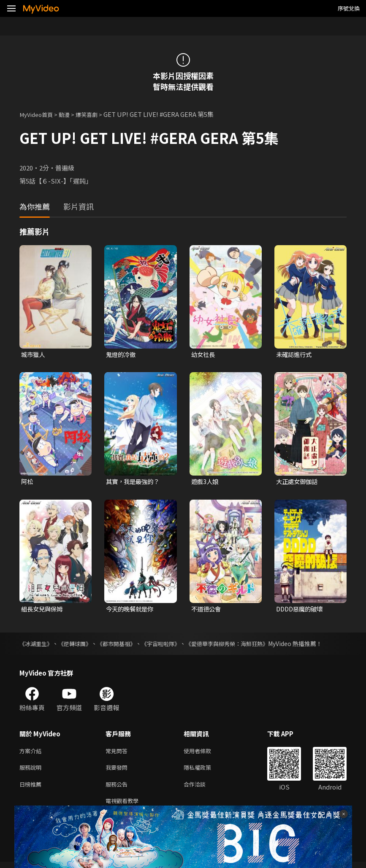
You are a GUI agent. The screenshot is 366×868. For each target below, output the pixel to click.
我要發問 (118, 771)
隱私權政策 (205, 771)
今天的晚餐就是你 (131, 610)
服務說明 (32, 771)
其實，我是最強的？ (134, 482)
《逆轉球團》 (79, 645)
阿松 (27, 482)
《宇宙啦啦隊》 (170, 645)
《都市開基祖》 (123, 645)
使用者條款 (205, 753)
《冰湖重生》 (37, 645)
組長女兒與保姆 (43, 610)
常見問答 (118, 753)
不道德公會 (207, 610)
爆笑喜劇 (95, 114)
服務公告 (118, 788)
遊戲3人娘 (206, 482)
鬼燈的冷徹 (122, 355)
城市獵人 (34, 355)
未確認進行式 (295, 355)
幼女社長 (204, 355)
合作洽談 (201, 788)
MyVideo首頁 (39, 114)
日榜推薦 (32, 788)
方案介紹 (32, 753)
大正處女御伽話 (298, 482)
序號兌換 (349, 8)
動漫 (70, 114)
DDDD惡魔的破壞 (301, 610)
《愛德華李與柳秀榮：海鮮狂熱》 (241, 645)
